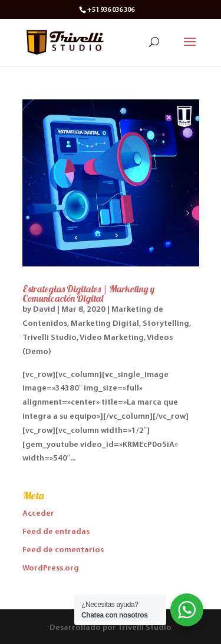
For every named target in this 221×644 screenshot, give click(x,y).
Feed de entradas (56, 532)
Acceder (38, 514)
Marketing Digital (105, 324)
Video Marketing (112, 338)
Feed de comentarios (63, 550)
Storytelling (166, 324)
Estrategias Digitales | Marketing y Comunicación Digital (88, 293)
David (44, 310)
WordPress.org (51, 568)
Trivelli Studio (50, 338)
